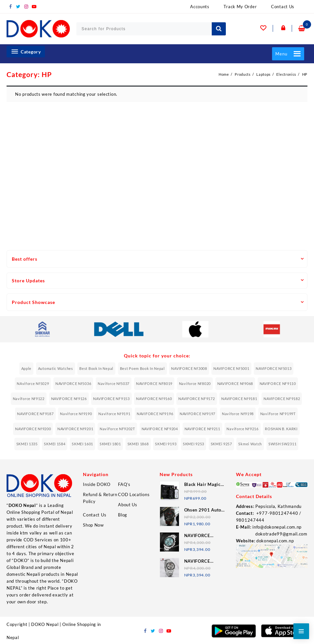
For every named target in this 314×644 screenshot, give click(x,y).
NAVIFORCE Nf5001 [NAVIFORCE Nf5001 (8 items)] (231, 368)
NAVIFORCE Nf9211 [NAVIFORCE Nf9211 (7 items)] (202, 429)
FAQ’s (124, 484)
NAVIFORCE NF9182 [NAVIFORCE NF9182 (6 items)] (282, 399)
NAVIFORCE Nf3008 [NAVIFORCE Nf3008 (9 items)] (189, 368)
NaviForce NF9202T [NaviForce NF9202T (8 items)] (117, 429)
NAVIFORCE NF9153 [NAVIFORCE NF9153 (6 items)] (111, 399)
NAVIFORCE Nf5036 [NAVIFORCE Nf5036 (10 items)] (73, 383)
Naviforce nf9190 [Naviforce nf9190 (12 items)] (76, 414)
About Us (128, 505)
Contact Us (95, 515)
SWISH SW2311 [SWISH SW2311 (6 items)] (282, 444)
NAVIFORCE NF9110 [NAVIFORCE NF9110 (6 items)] (278, 383)
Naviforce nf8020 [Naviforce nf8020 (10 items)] (195, 383)
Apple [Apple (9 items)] (27, 368)
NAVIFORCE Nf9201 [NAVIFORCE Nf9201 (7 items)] (75, 429)
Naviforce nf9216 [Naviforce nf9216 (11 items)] (242, 429)
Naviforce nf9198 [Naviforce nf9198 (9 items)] (238, 414)
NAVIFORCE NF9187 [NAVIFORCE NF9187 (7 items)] (35, 414)
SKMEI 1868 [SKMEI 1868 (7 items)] (138, 444)
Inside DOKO (97, 484)
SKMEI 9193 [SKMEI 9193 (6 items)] (166, 444)
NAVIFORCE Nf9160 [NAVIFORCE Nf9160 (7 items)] (154, 399)
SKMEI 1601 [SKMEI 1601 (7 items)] (82, 444)
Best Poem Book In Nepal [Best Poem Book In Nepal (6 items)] (142, 368)
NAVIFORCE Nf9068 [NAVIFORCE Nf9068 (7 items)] (235, 383)
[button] (281, 54)
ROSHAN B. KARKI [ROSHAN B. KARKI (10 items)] (281, 429)
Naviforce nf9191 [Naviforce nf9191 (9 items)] (114, 414)
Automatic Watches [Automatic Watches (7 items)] (56, 368)
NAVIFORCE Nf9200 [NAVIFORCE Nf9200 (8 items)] (33, 429)
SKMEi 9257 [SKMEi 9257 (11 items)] (221, 444)
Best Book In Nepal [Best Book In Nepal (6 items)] (96, 368)
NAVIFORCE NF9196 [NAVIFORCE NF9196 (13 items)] (155, 414)
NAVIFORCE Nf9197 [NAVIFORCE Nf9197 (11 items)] (197, 414)
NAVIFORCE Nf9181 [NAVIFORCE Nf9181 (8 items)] (239, 399)
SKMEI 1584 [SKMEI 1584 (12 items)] (55, 444)
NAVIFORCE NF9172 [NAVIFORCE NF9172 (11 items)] (196, 399)
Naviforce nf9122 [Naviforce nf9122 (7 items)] (29, 399)
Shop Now (93, 525)
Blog (123, 515)
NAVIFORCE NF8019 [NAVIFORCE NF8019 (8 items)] (154, 383)
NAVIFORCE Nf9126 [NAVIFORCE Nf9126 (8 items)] (69, 399)
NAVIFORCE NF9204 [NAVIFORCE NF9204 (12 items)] (160, 429)
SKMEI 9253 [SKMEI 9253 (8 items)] (194, 444)
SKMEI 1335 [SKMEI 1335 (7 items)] (27, 444)
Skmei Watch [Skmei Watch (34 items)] (250, 444)
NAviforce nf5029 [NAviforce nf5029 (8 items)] (33, 383)
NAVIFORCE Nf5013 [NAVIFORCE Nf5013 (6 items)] (274, 368)
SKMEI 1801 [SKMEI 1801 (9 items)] (110, 444)
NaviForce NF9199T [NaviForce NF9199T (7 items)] (278, 414)
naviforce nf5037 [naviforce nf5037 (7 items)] (114, 383)
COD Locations (134, 494)
